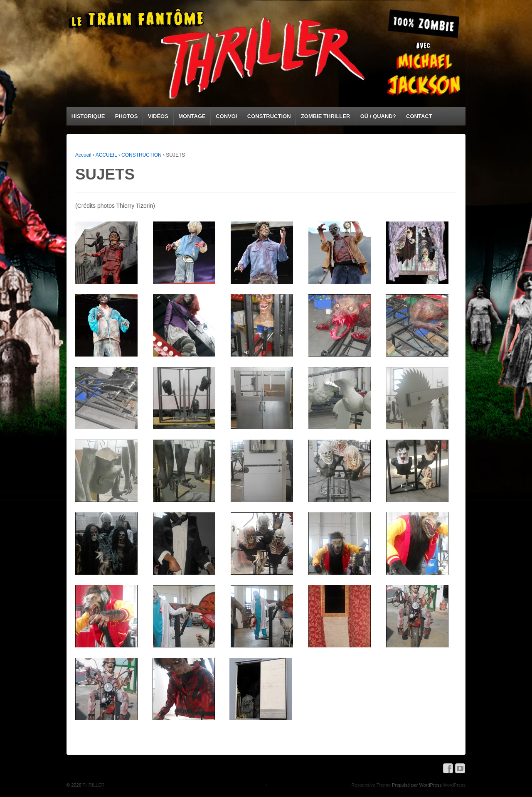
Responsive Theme (371, 785)
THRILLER (93, 785)
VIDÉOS (158, 116)
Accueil (83, 155)
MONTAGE (192, 116)
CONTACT (419, 116)
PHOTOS (127, 116)
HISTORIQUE (88, 116)
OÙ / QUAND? (378, 116)
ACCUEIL (106, 155)
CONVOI (226, 116)
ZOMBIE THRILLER (325, 116)
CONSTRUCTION (269, 116)
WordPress (454, 785)
